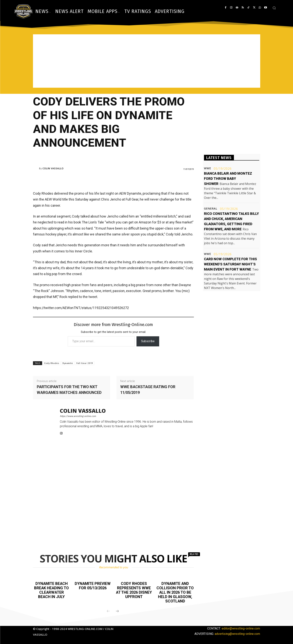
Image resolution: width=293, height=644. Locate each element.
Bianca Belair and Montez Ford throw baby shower (228, 179)
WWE (208, 168)
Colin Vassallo (53, 169)
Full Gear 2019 (85, 363)
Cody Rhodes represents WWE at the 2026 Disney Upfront (134, 590)
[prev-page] (108, 610)
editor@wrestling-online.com (241, 628)
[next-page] (117, 610)
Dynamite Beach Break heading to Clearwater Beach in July (51, 590)
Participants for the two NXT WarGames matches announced (69, 390)
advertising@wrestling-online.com (237, 633)
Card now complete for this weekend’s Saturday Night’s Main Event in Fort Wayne (230, 264)
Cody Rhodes (52, 363)
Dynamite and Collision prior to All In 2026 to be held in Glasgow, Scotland (175, 592)
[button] (274, 8)
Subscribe (148, 341)
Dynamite (68, 363)
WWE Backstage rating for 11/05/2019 (148, 390)
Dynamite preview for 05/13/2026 (93, 586)
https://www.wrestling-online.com (78, 416)
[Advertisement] (147, 61)
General (211, 209)
